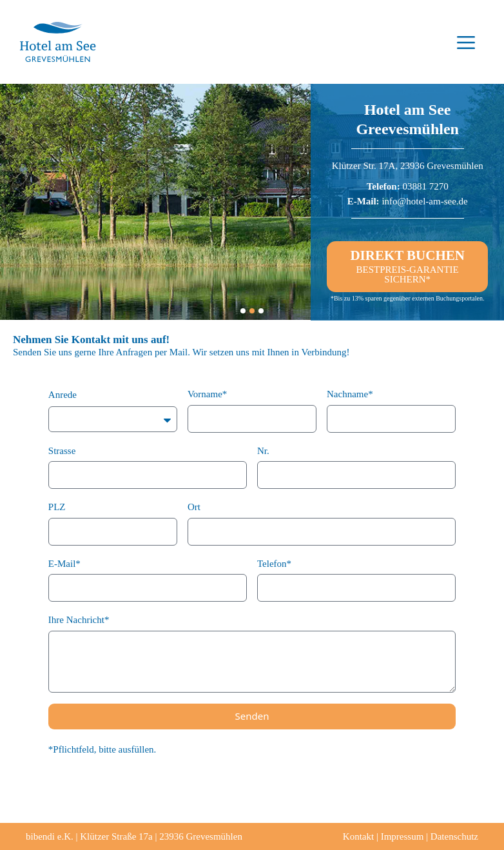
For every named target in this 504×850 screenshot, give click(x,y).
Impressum (402, 836)
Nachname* (350, 394)
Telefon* (274, 564)
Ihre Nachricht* (79, 620)
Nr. (263, 451)
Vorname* (207, 394)
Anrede (63, 395)
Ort (194, 507)
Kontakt (358, 836)
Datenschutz (454, 836)
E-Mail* (64, 564)
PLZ (57, 507)
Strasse (62, 451)
